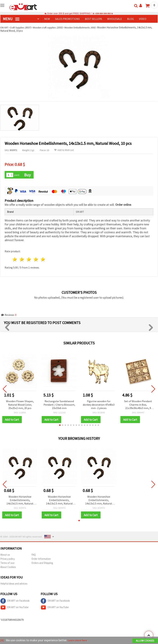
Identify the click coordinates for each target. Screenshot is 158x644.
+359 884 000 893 (103, 13)
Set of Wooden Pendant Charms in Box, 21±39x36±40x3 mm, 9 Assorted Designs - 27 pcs (138, 405)
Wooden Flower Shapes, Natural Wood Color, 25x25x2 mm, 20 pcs (20, 405)
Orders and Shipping (42, 563)
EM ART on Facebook (15, 601)
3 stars (29, 260)
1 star (15, 260)
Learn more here (78, 640)
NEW (47, 19)
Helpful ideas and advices (14, 584)
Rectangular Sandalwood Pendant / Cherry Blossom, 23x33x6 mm (59, 405)
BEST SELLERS (93, 19)
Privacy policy (8, 559)
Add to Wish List (64, 150)
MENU (11, 19)
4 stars (36, 260)
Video (143, 19)
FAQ (34, 555)
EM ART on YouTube (14, 608)
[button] (60, 425)
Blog (130, 19)
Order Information (41, 559)
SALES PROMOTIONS (67, 19)
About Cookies (8, 567)
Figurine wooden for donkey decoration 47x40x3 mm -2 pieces (99, 405)
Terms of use (7, 563)
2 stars (22, 260)
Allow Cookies (145, 641)
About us (5, 555)
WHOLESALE (115, 19)
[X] (2, 640)
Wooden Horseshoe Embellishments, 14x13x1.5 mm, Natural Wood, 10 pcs (20, 501)
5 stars (43, 260)
